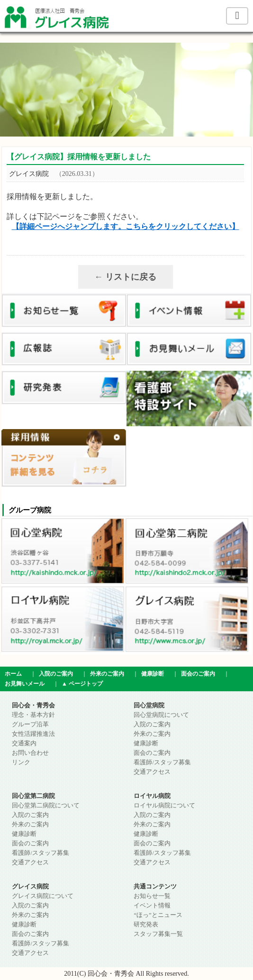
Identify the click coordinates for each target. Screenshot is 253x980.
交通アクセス (152, 772)
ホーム (13, 674)
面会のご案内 (198, 674)
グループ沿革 (30, 724)
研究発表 (146, 925)
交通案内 (24, 743)
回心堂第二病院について (46, 806)
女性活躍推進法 (33, 734)
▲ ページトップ (82, 684)
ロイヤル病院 (152, 796)
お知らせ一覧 (152, 896)
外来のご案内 (107, 674)
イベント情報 (152, 906)
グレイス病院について (43, 896)
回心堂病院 (149, 705)
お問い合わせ (30, 753)
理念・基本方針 (33, 715)
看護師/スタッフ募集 (162, 762)
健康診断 (153, 674)
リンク (21, 762)
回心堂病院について (161, 715)
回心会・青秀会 (33, 705)
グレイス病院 (30, 887)
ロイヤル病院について (164, 806)
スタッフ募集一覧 (158, 934)
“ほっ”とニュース (158, 915)
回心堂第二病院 (33, 796)
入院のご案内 (56, 674)
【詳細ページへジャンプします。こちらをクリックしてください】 (126, 226)
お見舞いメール (25, 684)
